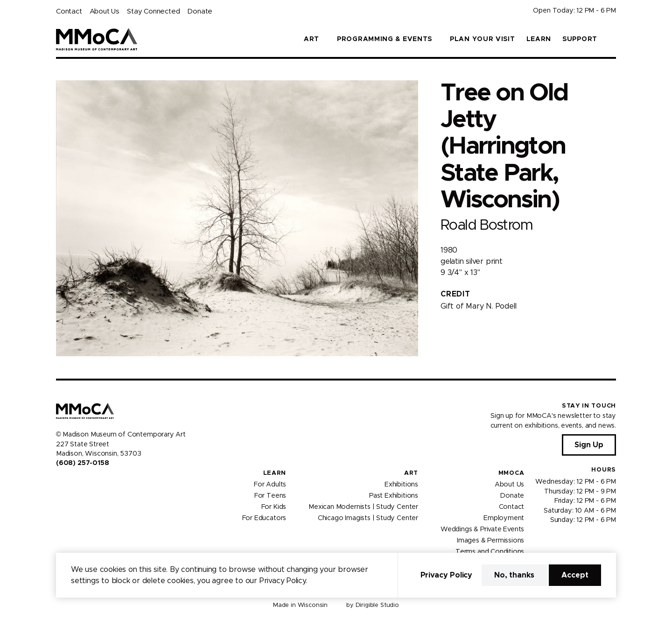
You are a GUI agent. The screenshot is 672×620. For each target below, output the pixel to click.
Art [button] (311, 39)
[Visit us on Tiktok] (93, 483)
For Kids (274, 507)
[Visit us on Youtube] (82, 483)
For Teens (270, 495)
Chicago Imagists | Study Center (368, 518)
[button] (612, 39)
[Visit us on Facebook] (60, 483)
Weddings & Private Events (482, 529)
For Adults (270, 484)
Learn (539, 39)
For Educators (264, 518)
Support (580, 39)
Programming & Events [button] (385, 39)
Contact (69, 11)
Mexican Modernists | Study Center (363, 507)
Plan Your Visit (483, 39)
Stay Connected (153, 11)
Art (411, 473)
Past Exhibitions (394, 495)
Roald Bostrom (486, 225)
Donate (200, 11)
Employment (504, 518)
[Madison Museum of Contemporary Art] (97, 39)
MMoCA (511, 473)
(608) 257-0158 (82, 463)
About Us (105, 11)
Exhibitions (401, 484)
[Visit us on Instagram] (71, 483)
